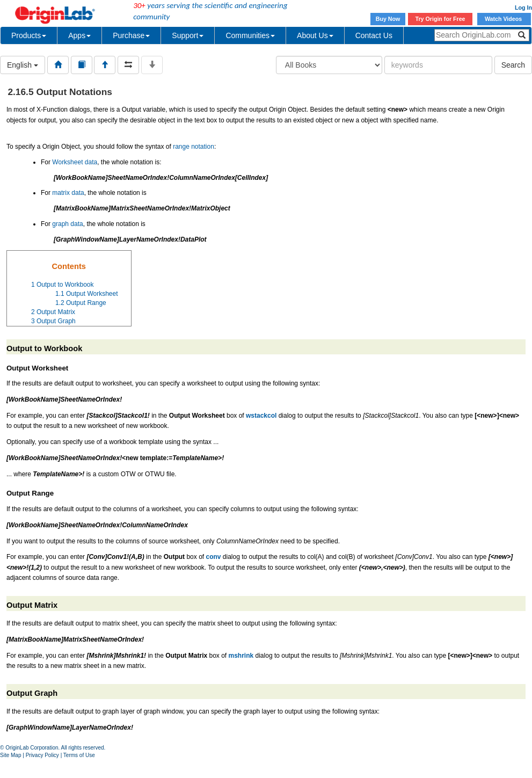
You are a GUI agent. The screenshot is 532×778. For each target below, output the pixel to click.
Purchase (131, 35)
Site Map (10, 755)
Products (29, 35)
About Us (315, 35)
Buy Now (388, 19)
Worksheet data (75, 162)
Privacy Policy (42, 755)
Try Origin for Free (440, 19)
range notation (194, 147)
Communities (250, 35)
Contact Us (374, 35)
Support (188, 35)
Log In (523, 8)
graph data (67, 224)
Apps (79, 35)
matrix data (68, 193)
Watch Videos (504, 19)
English (23, 65)
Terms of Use (79, 755)
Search (513, 65)
